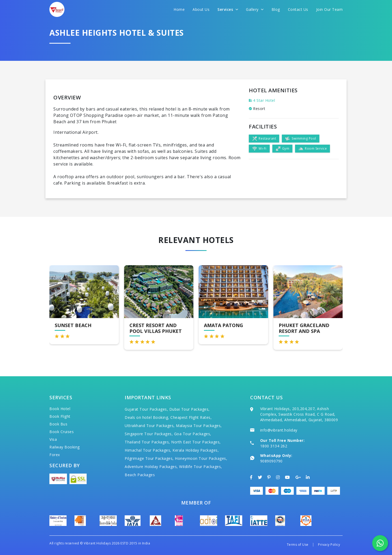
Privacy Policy (329, 545)
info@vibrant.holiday (279, 430)
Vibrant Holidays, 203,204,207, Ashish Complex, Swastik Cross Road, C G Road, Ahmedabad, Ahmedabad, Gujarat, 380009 (299, 414)
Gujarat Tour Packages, (146, 409)
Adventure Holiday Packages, (151, 467)
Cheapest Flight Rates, (191, 417)
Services (228, 9)
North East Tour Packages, (196, 442)
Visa (53, 439)
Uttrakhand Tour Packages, (150, 426)
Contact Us (298, 9)
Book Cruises (62, 432)
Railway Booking (65, 447)
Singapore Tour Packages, (149, 434)
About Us (201, 9)
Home (179, 9)
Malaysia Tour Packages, (199, 426)
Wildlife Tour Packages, (201, 467)
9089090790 (271, 461)
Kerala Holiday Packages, (196, 450)
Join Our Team (330, 9)
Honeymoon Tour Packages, (201, 458)
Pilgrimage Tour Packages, (149, 458)
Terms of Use (298, 545)
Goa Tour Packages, (193, 434)
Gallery (255, 9)
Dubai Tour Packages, (190, 409)
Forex (55, 455)
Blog (276, 9)
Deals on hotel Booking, (147, 417)
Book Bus (58, 424)
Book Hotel (60, 409)
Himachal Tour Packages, (148, 450)
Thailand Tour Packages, (147, 442)
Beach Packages (140, 475)
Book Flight (60, 416)
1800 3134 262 (274, 446)
